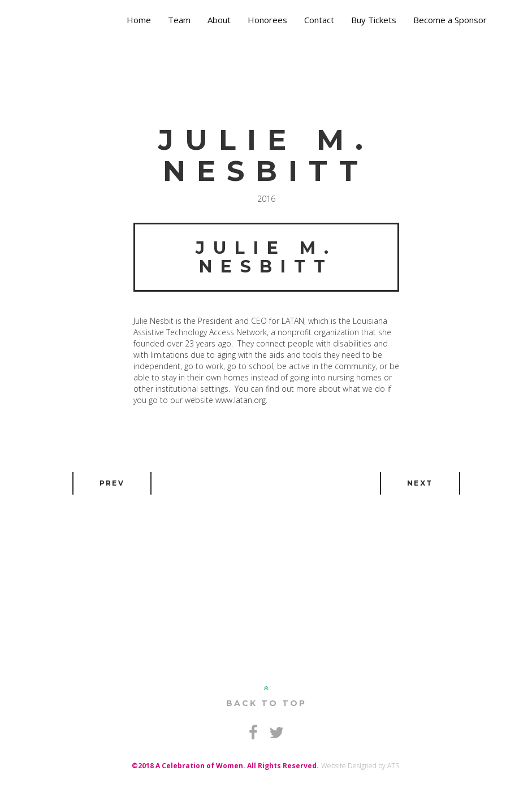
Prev (112, 483)
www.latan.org (241, 400)
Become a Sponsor (450, 20)
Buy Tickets (374, 20)
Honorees (267, 20)
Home (139, 20)
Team (179, 20)
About (219, 20)
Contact (319, 20)
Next (420, 483)
